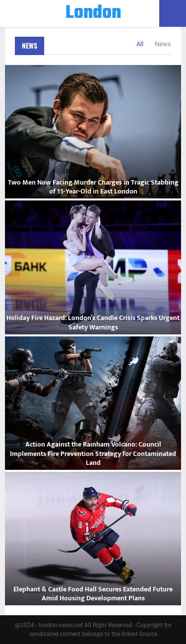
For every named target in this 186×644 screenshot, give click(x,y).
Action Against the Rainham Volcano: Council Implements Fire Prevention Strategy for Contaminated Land (93, 453)
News (30, 45)
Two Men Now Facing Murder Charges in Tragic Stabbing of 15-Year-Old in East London (93, 187)
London (93, 13)
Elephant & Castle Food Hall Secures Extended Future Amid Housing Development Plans (93, 594)
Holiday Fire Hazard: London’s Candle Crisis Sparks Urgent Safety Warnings (93, 322)
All (140, 44)
